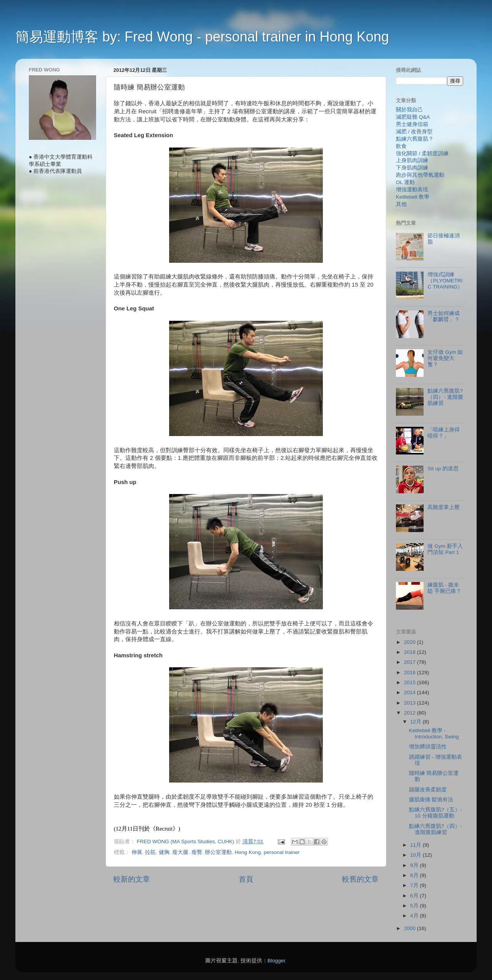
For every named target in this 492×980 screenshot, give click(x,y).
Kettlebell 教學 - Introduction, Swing (434, 734)
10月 (416, 855)
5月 (415, 906)
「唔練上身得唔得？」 (444, 433)
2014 (411, 692)
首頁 (246, 879)
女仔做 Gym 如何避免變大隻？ (445, 358)
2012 (411, 713)
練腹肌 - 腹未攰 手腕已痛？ (444, 588)
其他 (401, 204)
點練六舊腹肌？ (415, 139)
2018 (411, 652)
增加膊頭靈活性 (428, 747)
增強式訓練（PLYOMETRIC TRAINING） (445, 281)
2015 (411, 682)
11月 (416, 845)
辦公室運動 (218, 852)
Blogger (276, 961)
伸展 (137, 852)
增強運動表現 (412, 190)
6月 (415, 896)
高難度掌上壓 (444, 507)
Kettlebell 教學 (413, 197)
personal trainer (282, 852)
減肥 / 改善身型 (414, 132)
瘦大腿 (180, 852)
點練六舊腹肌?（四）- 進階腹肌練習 (445, 397)
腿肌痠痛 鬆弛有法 (431, 800)
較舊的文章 (360, 879)
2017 (411, 662)
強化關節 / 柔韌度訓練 (422, 153)
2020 (411, 642)
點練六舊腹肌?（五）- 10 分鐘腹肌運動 (435, 813)
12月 (416, 722)
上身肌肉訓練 (412, 160)
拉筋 (150, 852)
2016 (411, 672)
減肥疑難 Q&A (413, 117)
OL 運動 (405, 182)
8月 (415, 875)
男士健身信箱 (412, 124)
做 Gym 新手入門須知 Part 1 (445, 549)
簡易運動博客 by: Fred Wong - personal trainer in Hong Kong (202, 37)
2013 (411, 703)
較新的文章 (132, 879)
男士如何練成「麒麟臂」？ (444, 316)
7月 (415, 885)
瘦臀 (197, 852)
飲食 (401, 146)
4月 (415, 916)
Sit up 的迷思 (443, 468)
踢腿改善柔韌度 (428, 790)
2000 (411, 928)
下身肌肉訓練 (412, 168)
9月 (415, 865)
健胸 (164, 852)
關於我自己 (409, 110)
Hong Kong (248, 852)
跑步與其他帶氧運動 (420, 175)
